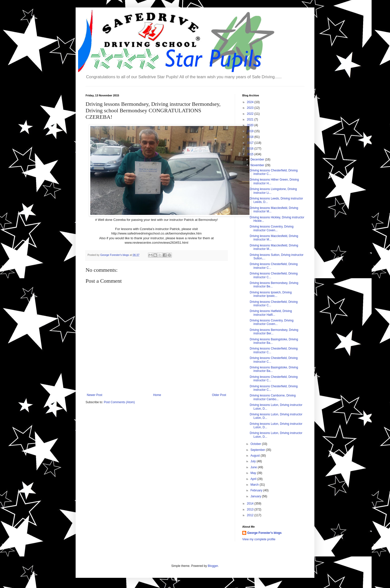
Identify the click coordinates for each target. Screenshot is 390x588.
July (254, 461)
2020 (251, 125)
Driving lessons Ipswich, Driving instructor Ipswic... (271, 294)
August (256, 456)
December (258, 159)
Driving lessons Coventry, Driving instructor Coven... (272, 228)
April (254, 479)
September (258, 450)
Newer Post (95, 395)
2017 (251, 143)
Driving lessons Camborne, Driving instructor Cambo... (273, 397)
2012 (251, 515)
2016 (251, 149)
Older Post (219, 395)
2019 (251, 131)
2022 (251, 114)
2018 (251, 137)
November (258, 165)
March (255, 485)
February (257, 490)
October (256, 444)
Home (157, 395)
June (254, 467)
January (256, 496)
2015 (251, 154)
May (254, 473)
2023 (251, 108)
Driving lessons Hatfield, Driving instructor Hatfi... (271, 313)
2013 (251, 510)
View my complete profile (259, 539)
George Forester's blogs (264, 533)
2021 (251, 119)
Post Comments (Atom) (119, 402)
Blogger (213, 566)
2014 (251, 504)
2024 (251, 102)
